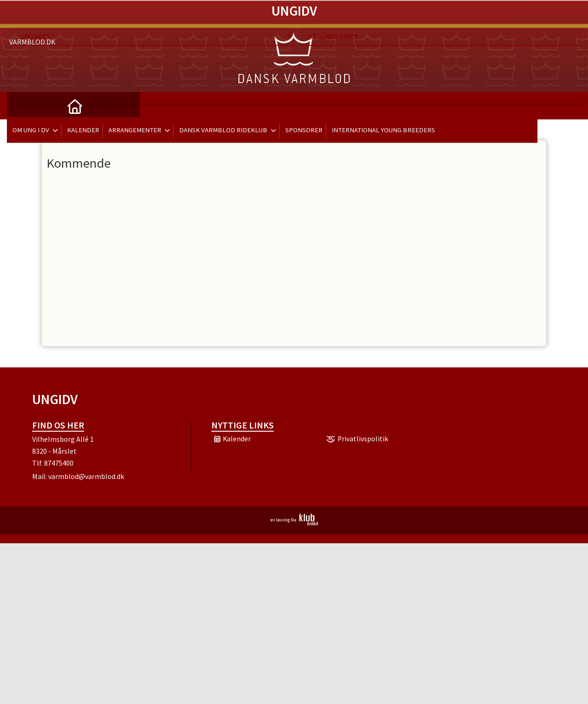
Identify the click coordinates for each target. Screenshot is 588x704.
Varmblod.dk (32, 18)
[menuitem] (21, 106)
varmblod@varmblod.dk (86, 476)
